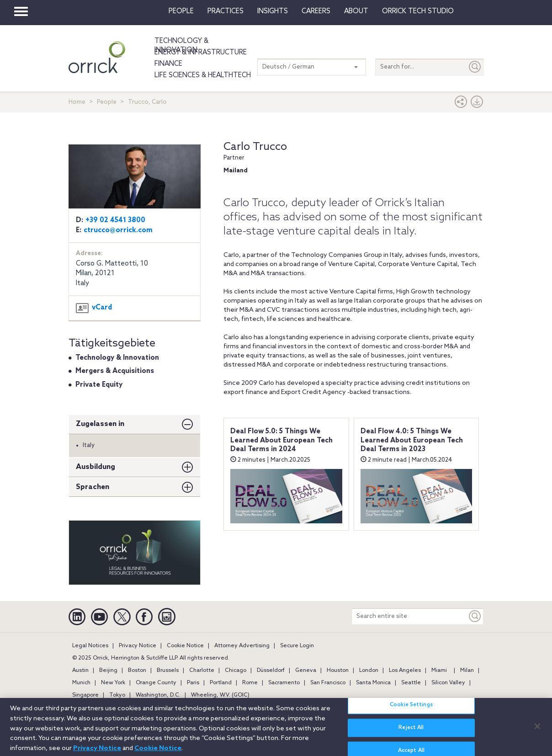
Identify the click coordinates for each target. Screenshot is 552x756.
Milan (467, 671)
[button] (461, 104)
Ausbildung (96, 467)
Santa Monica (373, 683)
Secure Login (297, 646)
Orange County (156, 683)
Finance (168, 64)
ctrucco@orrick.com (118, 230)
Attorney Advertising (242, 646)
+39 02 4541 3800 (115, 220)
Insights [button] (273, 11)
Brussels (168, 671)
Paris (193, 683)
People (181, 11)
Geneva (306, 671)
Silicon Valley (448, 683)
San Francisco (328, 683)
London (369, 671)
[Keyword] (475, 616)
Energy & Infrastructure (201, 53)
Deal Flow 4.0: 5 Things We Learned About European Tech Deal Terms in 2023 (412, 440)
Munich (81, 683)
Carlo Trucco (255, 147)
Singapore (85, 695)
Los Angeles (405, 671)
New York (113, 683)
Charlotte (202, 671)
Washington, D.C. (158, 695)
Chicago (236, 671)
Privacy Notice (138, 646)
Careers (316, 11)
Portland (221, 683)
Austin (80, 671)
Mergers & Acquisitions (115, 371)
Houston (338, 671)
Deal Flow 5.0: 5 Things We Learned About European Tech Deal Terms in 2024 (281, 440)
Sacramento (284, 683)
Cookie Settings (411, 709)
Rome (250, 683)
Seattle (411, 683)
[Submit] (475, 67)
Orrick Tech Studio (418, 11)
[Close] (537, 730)
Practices (226, 11)
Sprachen (93, 487)
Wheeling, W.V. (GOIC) (220, 695)
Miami (439, 671)
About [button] (356, 11)
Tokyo (117, 695)
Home (77, 102)
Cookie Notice (185, 646)
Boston (137, 671)
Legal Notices (90, 646)
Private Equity (99, 385)
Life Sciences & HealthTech (203, 75)
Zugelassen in (100, 424)
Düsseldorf (271, 671)
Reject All (411, 732)
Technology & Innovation (181, 46)
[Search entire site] (409, 616)
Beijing (108, 671)
